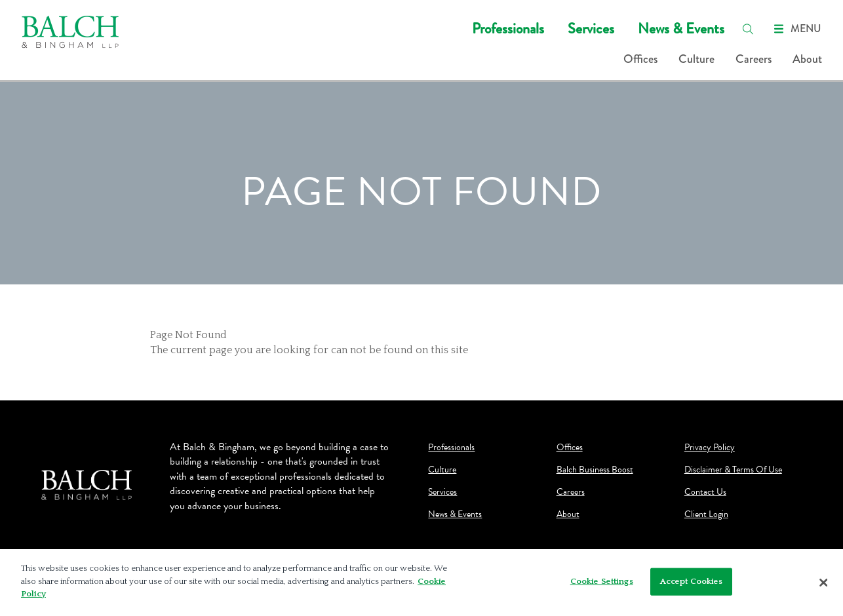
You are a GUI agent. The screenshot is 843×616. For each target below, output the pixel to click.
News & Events (681, 29)
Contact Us (705, 492)
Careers (754, 59)
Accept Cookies (692, 581)
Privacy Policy (710, 448)
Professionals (508, 29)
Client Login (706, 514)
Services (591, 29)
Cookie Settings (602, 581)
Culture (696, 59)
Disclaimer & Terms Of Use (733, 470)
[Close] (823, 583)
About (807, 59)
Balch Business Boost (595, 470)
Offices (640, 59)
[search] (748, 29)
